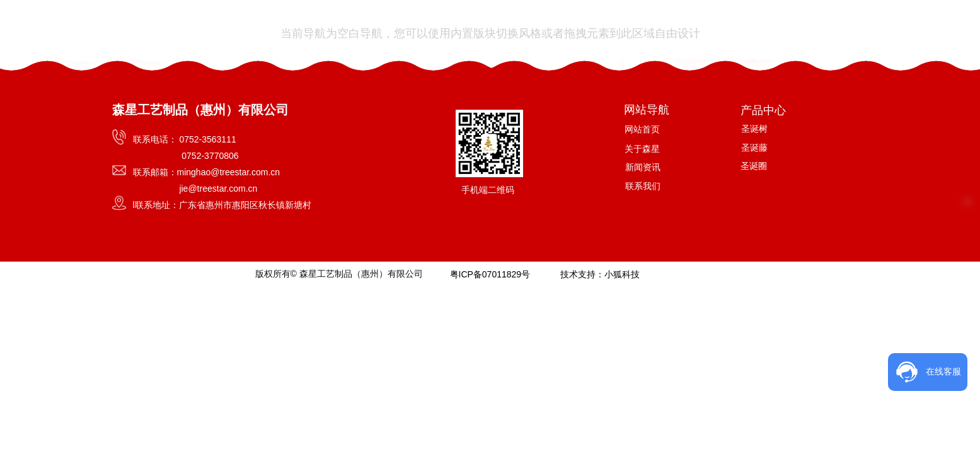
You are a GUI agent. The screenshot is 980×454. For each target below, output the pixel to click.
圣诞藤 (754, 148)
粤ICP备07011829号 (489, 274)
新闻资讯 (643, 167)
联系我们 (643, 186)
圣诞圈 (754, 166)
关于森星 (642, 149)
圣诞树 (754, 129)
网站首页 (642, 129)
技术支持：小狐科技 (600, 274)
